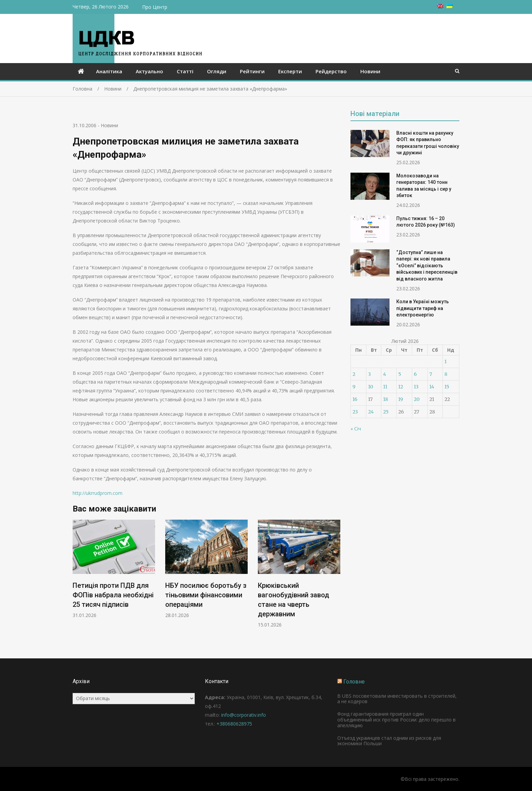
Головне (354, 682)
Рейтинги (252, 71)
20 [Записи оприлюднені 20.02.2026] (417, 399)
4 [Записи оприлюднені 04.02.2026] (385, 374)
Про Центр (155, 7)
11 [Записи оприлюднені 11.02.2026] (385, 387)
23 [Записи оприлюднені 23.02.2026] (355, 412)
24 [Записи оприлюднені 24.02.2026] (371, 412)
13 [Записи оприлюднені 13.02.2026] (416, 387)
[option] (114, 569)
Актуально (149, 71)
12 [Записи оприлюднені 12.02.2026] (401, 387)
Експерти (290, 71)
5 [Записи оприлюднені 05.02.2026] (400, 374)
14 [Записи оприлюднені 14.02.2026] (432, 387)
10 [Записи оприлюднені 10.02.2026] (371, 387)
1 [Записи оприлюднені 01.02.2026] (445, 362)
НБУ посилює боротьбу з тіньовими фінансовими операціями (206, 595)
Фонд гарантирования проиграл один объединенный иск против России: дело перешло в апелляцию (396, 720)
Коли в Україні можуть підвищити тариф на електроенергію (423, 308)
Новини (370, 71)
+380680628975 (234, 724)
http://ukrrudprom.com (98, 493)
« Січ (356, 429)
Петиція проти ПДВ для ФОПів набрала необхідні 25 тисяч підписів (113, 595)
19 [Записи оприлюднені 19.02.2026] (401, 399)
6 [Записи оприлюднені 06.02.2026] (415, 374)
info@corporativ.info (244, 715)
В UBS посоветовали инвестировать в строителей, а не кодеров (397, 699)
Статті (185, 71)
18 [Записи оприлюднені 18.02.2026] (385, 399)
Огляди (217, 71)
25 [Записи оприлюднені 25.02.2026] (386, 412)
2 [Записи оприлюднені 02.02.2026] (354, 374)
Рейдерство (331, 71)
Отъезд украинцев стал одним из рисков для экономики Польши (389, 741)
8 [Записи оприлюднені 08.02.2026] (446, 374)
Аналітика (109, 71)
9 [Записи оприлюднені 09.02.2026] (354, 387)
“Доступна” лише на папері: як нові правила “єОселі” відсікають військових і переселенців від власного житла (427, 266)
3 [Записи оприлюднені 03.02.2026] (369, 374)
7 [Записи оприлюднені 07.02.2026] (431, 374)
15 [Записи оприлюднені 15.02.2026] (447, 387)
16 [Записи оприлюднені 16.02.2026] (355, 399)
